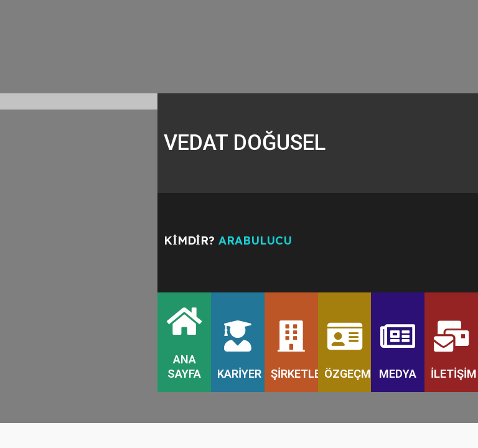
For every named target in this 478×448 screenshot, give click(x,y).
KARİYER (239, 374)
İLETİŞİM (454, 374)
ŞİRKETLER (299, 374)
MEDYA (398, 374)
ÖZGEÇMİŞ (353, 374)
